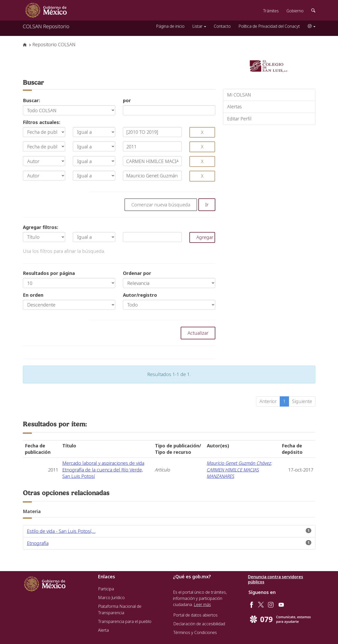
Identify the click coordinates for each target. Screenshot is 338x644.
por (127, 100)
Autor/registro (140, 295)
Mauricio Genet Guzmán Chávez (239, 463)
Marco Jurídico (111, 598)
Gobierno (295, 11)
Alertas (234, 107)
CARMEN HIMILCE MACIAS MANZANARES (233, 473)
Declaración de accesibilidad (199, 624)
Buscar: (31, 100)
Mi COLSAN (239, 95)
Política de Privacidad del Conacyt (269, 26)
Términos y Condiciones (195, 632)
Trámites (271, 11)
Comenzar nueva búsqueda (161, 205)
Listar (199, 26)
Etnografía (38, 543)
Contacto (222, 26)
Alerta (103, 630)
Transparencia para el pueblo (125, 621)
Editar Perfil (239, 119)
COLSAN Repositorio (46, 26)
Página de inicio (170, 26)
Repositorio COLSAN (54, 44)
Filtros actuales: (42, 122)
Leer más (202, 604)
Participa (106, 589)
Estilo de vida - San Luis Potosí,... (61, 531)
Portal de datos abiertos (195, 615)
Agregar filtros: (41, 227)
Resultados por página (49, 273)
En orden (33, 295)
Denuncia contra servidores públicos (276, 579)
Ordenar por (137, 273)
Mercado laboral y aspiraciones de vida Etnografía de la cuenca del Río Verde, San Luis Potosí (103, 470)
